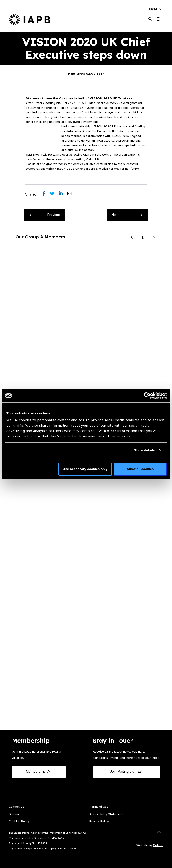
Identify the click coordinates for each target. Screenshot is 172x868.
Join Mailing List (126, 772)
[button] (155, 9)
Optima (158, 845)
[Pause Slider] (143, 238)
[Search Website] (150, 19)
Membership (38, 772)
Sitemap (15, 814)
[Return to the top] (159, 834)
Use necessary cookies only (85, 469)
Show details (145, 450)
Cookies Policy (19, 821)
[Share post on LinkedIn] (63, 194)
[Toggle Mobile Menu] (159, 19)
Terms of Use (99, 807)
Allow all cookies (140, 469)
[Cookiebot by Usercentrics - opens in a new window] (147, 396)
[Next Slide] (153, 238)
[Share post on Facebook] (46, 194)
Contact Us (16, 807)
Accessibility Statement (106, 814)
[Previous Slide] (133, 238)
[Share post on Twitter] (54, 194)
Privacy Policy (99, 821)
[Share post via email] (72, 194)
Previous (45, 215)
